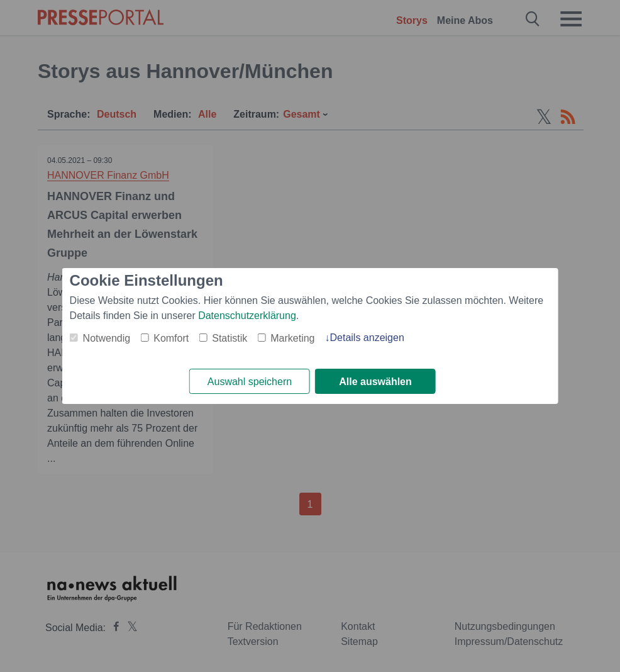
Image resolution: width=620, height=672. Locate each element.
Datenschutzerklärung (247, 316)
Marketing (292, 338)
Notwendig (107, 338)
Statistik (230, 338)
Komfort (171, 338)
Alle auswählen (375, 382)
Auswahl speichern (250, 382)
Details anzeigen (367, 338)
